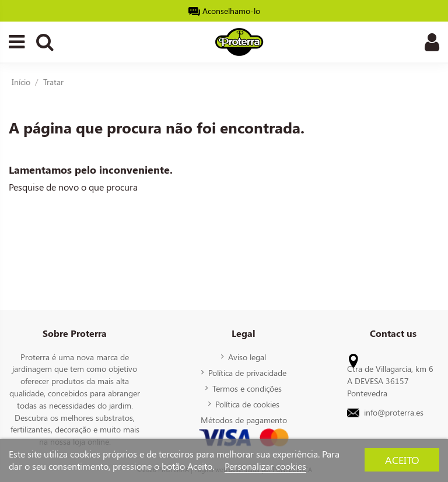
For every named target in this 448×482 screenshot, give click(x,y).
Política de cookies (247, 404)
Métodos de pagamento (244, 420)
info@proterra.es (394, 412)
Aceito (402, 460)
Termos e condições (247, 388)
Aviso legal (247, 357)
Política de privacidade (247, 372)
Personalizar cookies (265, 466)
